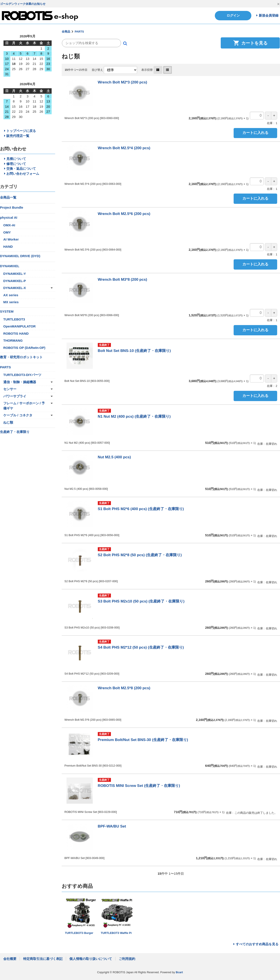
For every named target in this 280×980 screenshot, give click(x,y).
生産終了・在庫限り (15, 432)
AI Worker (11, 239)
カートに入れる (255, 133)
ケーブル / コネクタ (18, 415)
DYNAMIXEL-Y (15, 274)
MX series (11, 302)
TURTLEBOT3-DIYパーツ (22, 375)
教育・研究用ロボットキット (21, 357)
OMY (7, 232)
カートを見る (250, 43)
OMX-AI (9, 225)
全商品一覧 (8, 197)
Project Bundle (12, 207)
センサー (10, 389)
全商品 (66, 32)
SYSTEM (7, 311)
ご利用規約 (127, 959)
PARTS (79, 32)
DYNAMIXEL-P (15, 281)
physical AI (9, 217)
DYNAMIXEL (10, 266)
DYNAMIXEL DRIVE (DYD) (20, 256)
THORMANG (13, 340)
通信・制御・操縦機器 (20, 382)
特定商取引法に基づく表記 (43, 959)
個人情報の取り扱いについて (91, 959)
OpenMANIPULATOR (19, 326)
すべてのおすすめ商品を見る (257, 944)
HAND (8, 247)
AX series (11, 295)
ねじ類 (8, 422)
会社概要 (10, 959)
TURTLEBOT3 (14, 319)
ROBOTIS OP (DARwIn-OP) (24, 348)
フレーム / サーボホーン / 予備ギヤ (24, 406)
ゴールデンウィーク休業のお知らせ (23, 4)
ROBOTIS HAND (16, 333)
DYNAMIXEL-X (15, 288)
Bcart (179, 972)
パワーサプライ (15, 396)
